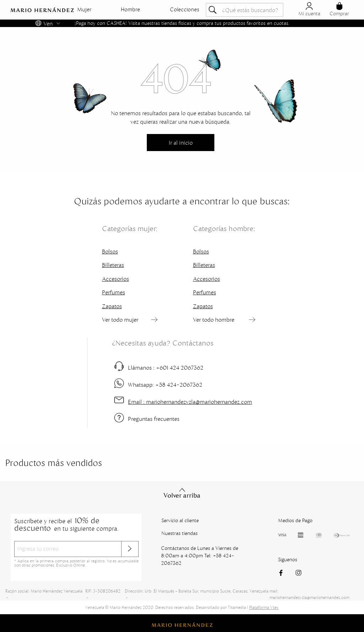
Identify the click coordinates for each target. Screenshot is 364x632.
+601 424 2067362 (166, 368)
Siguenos (288, 559)
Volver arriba (182, 493)
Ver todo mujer (120, 320)
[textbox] (245, 10)
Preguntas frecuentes (154, 419)
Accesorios (116, 279)
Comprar (339, 9)
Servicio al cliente (180, 520)
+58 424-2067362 (165, 385)
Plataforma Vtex (264, 607)
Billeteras (113, 265)
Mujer (84, 10)
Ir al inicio (181, 143)
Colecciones (185, 10)
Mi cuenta (309, 9)
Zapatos (112, 306)
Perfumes (114, 292)
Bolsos (110, 251)
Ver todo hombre (214, 320)
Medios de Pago (295, 520)
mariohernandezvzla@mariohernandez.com (190, 402)
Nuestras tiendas (180, 533)
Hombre (130, 10)
